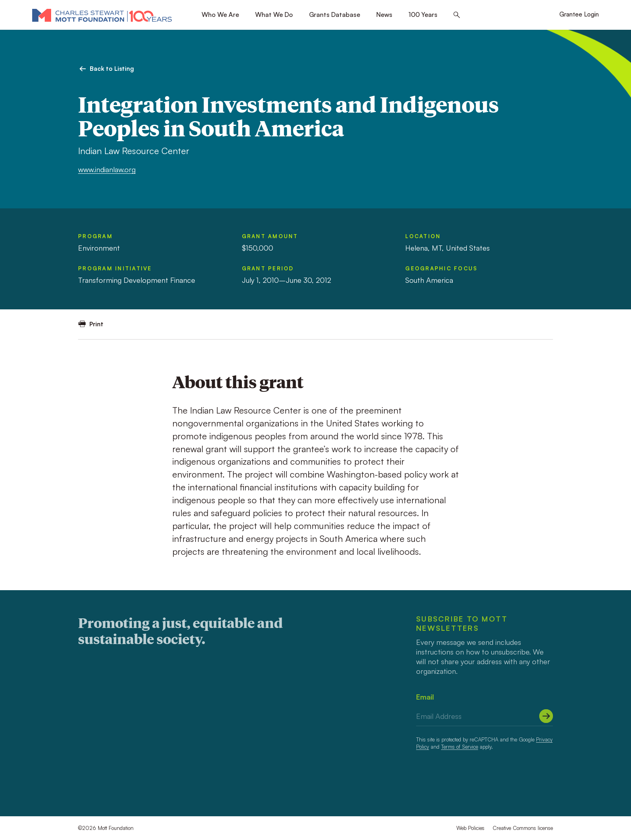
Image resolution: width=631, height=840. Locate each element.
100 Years (423, 14)
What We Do (274, 14)
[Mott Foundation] (102, 15)
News (384, 14)
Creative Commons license (523, 828)
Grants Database (335, 14)
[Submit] (546, 716)
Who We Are (220, 14)
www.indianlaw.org (107, 169)
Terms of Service (460, 747)
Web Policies (470, 828)
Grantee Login (579, 14)
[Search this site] (457, 15)
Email (425, 697)
